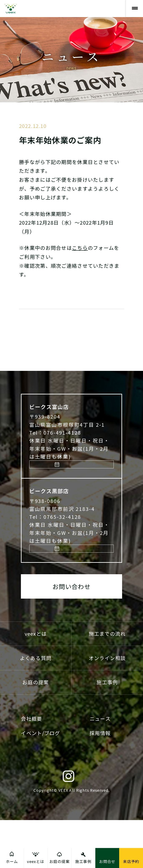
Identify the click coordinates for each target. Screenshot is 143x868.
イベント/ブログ (40, 781)
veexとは (36, 681)
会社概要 (31, 766)
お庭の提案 (36, 730)
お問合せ (107, 861)
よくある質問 (36, 706)
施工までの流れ (107, 681)
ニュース (100, 766)
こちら (80, 248)
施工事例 (107, 730)
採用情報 (100, 781)
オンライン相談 (107, 706)
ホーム (12, 861)
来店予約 (74, 497)
